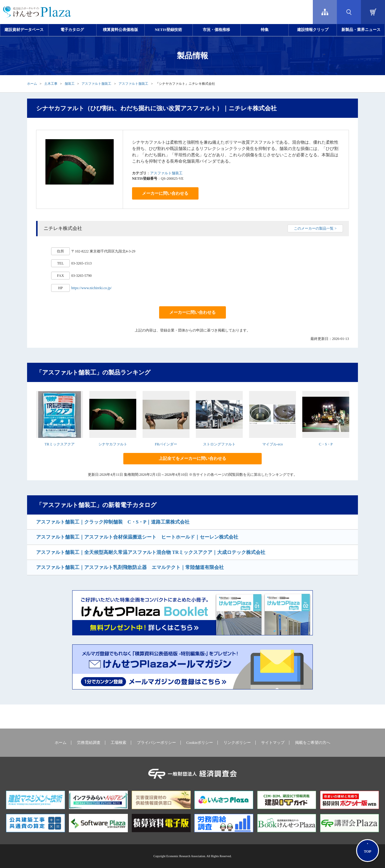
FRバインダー (166, 444)
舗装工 (70, 84)
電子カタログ (72, 30)
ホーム (32, 84)
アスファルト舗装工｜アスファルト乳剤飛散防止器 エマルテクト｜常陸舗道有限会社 (130, 567)
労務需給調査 (89, 743)
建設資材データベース (24, 30)
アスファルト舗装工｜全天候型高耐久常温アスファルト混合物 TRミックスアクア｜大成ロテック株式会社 (151, 552)
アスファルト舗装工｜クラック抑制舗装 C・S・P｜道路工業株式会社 (113, 522)
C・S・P (326, 444)
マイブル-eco (273, 444)
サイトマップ (273, 743)
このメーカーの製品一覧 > (315, 228)
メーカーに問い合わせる (165, 193)
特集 (265, 30)
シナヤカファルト (113, 444)
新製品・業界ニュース (361, 30)
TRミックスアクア (59, 444)
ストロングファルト (219, 444)
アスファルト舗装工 (96, 84)
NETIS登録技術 (168, 30)
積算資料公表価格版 (120, 30)
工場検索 (119, 743)
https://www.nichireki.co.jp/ (91, 288)
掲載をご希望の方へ (313, 743)
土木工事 (51, 84)
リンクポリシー (237, 743)
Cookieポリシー (200, 743)
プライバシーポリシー (156, 743)
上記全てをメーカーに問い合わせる (192, 458)
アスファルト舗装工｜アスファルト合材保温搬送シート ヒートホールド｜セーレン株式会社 (137, 537)
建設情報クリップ (313, 30)
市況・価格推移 (216, 30)
